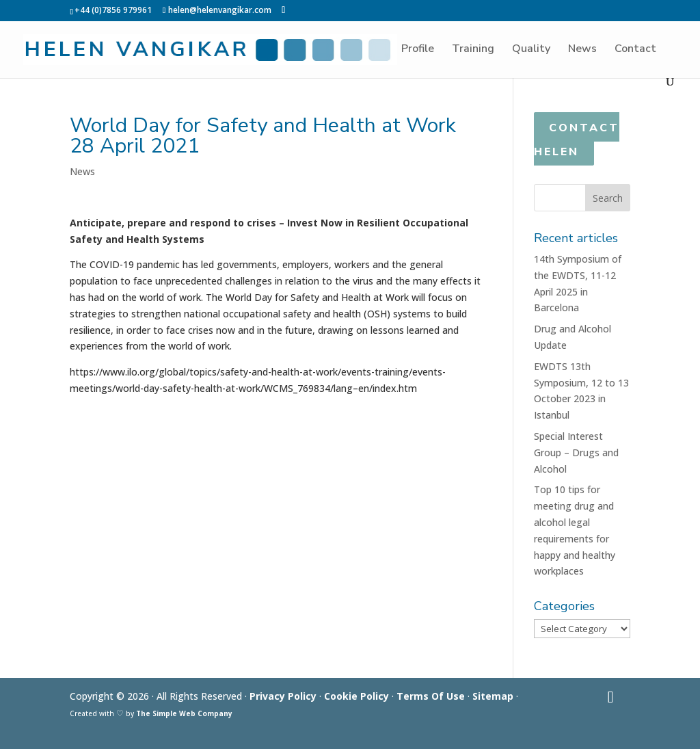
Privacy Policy (283, 696)
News (582, 50)
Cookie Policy (356, 696)
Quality (531, 50)
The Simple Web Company (184, 713)
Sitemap (493, 696)
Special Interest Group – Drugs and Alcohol (576, 452)
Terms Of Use (431, 696)
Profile (418, 50)
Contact (635, 50)
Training (473, 50)
